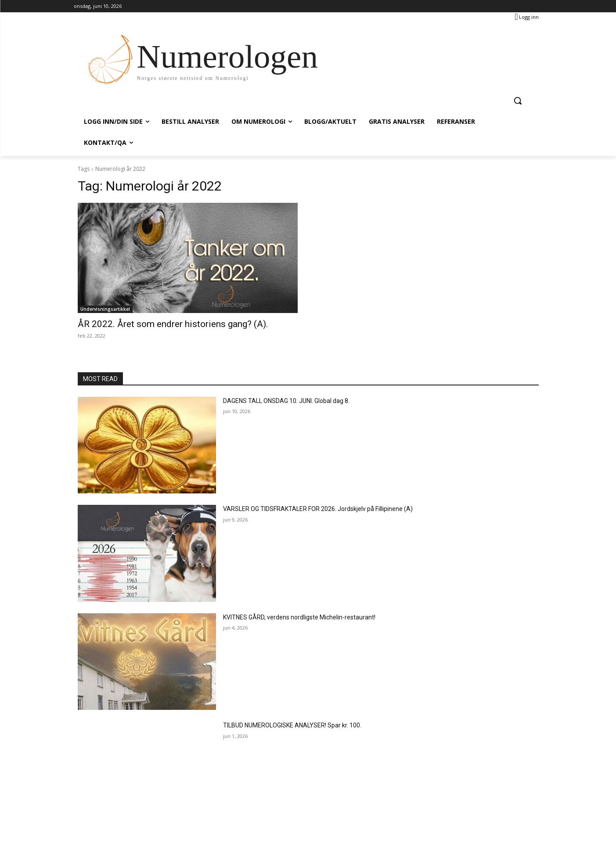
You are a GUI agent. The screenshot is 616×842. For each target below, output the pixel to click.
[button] (518, 101)
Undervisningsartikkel (105, 309)
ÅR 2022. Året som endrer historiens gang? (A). (173, 324)
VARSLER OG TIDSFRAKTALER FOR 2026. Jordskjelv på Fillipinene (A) (318, 509)
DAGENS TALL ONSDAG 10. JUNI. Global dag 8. (286, 401)
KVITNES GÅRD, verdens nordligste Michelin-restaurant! (299, 617)
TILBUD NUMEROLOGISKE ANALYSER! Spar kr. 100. (292, 725)
